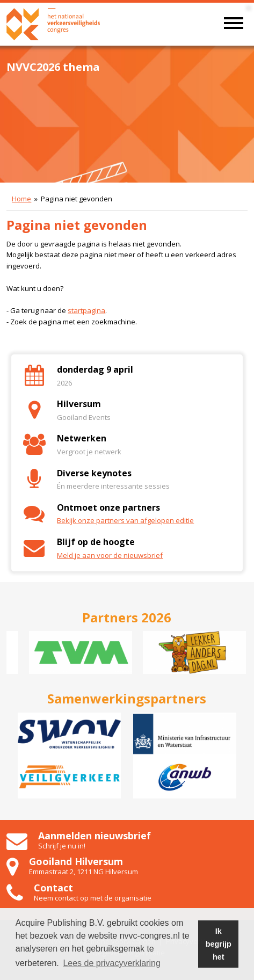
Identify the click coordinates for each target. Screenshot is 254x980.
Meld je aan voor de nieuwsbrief (110, 555)
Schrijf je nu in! (62, 846)
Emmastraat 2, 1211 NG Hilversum (84, 872)
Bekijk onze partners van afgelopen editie (125, 520)
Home (21, 199)
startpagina (86, 310)
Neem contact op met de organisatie (93, 898)
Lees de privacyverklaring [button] (111, 963)
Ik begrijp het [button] (219, 944)
